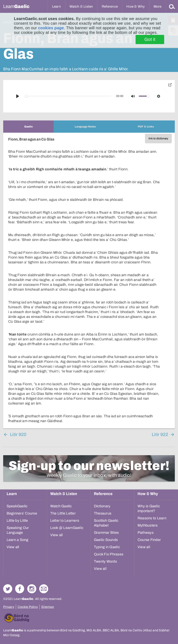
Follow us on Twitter (8, 589)
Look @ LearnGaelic (67, 528)
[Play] (18, 96)
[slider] (68, 96)
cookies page (51, 28)
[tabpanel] (89, 281)
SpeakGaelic (17, 506)
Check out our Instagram (32, 589)
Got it (150, 39)
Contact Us (44, 589)
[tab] (28, 127)
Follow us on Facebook (20, 589)
